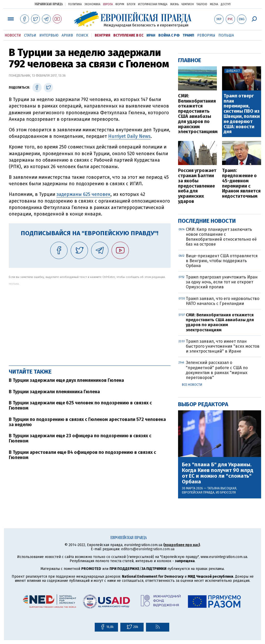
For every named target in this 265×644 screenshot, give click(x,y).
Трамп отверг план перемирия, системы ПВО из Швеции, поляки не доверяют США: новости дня (242, 114)
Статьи (30, 35)
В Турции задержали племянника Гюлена (54, 392)
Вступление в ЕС (128, 35)
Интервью (49, 35)
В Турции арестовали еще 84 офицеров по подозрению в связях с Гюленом (82, 455)
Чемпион (188, 4)
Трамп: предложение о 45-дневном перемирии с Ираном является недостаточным (241, 184)
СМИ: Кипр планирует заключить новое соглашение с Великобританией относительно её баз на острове (221, 237)
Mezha (214, 4)
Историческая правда (153, 4)
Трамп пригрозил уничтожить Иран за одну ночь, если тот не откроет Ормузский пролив (222, 282)
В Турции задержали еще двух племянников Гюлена (66, 380)
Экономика (92, 4)
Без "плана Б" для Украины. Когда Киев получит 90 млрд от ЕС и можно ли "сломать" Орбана (218, 473)
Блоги (131, 4)
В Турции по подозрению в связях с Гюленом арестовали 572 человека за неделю (87, 422)
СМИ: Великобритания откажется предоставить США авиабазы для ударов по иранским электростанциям (198, 114)
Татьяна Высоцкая (222, 488)
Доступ (226, 4)
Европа (108, 4)
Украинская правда (49, 4)
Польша (226, 35)
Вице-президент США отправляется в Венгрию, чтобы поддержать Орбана (222, 261)
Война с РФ (169, 35)
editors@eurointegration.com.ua (148, 549)
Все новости (192, 385)
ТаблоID (202, 4)
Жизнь (174, 4)
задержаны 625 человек (83, 194)
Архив (67, 35)
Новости (13, 35)
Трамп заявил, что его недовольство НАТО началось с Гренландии (223, 301)
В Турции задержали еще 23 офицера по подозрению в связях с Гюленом (80, 438)
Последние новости (207, 221)
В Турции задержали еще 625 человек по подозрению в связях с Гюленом (80, 405)
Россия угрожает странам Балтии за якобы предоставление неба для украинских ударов (197, 186)
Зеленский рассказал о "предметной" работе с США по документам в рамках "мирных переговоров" (217, 370)
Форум (120, 4)
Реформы (206, 35)
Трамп (188, 35)
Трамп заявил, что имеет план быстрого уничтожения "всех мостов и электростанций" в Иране (223, 346)
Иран (151, 35)
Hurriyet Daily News (129, 136)
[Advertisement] (90, 321)
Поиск (82, 35)
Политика (75, 4)
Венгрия (102, 35)
